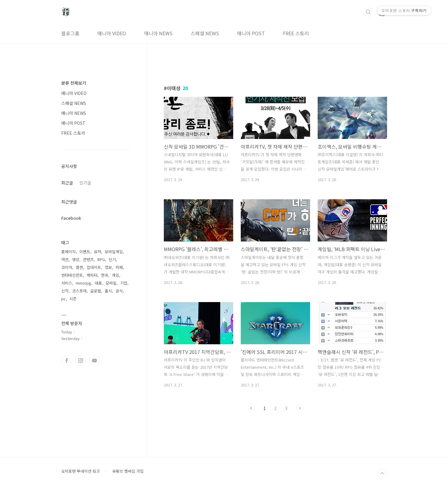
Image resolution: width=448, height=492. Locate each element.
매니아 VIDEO (112, 33)
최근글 (67, 183)
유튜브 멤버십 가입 (128, 471)
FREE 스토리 (296, 33)
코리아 (67, 267)
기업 (124, 283)
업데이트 (94, 267)
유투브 (94, 361)
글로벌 (96, 291)
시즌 (73, 299)
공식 (119, 291)
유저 (97, 252)
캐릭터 (92, 275)
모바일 (111, 283)
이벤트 (85, 252)
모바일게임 (114, 252)
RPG (101, 259)
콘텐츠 (88, 259)
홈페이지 (68, 252)
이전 (251, 408)
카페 (119, 267)
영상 (76, 259)
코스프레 (79, 291)
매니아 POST (251, 33)
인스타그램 (81, 361)
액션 (65, 259)
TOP (382, 474)
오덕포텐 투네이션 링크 (81, 471)
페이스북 (67, 361)
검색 (368, 12)
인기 (112, 259)
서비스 (67, 283)
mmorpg (83, 283)
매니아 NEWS (158, 33)
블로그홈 (70, 33)
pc (64, 299)
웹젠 (79, 267)
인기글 (85, 183)
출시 (108, 291)
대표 (98, 283)
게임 (116, 275)
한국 (105, 275)
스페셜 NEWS (205, 33)
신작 (65, 291)
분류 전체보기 (74, 83)
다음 (300, 408)
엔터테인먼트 (72, 275)
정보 (108, 267)
